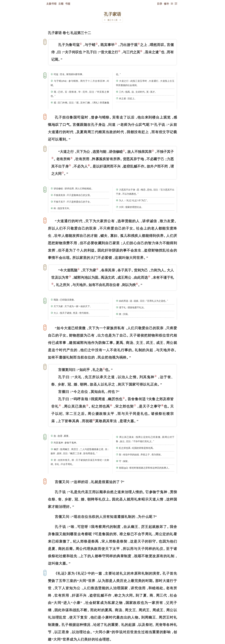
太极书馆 (51, 4)
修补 (166, 4)
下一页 (113, 627)
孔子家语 (113, 14)
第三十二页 (113, 20)
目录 (160, 4)
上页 (172, 627)
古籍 (61, 4)
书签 (68, 4)
